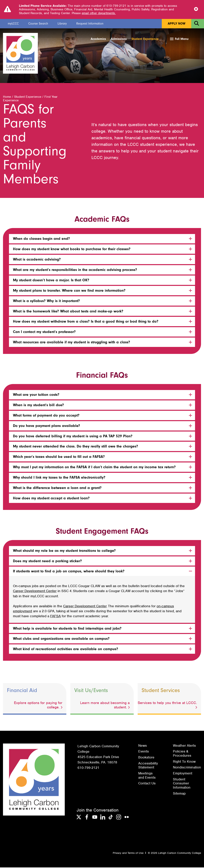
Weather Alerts (184, 746)
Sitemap (179, 794)
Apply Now (177, 24)
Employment (183, 774)
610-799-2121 (88, 768)
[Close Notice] (196, 9)
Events (144, 752)
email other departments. (99, 13)
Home (7, 97)
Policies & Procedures (182, 754)
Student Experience (145, 39)
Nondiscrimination (187, 768)
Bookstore (146, 758)
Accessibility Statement (148, 766)
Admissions (119, 39)
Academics (98, 39)
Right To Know (184, 762)
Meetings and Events (147, 776)
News (143, 746)
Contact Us (147, 784)
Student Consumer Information (182, 784)
